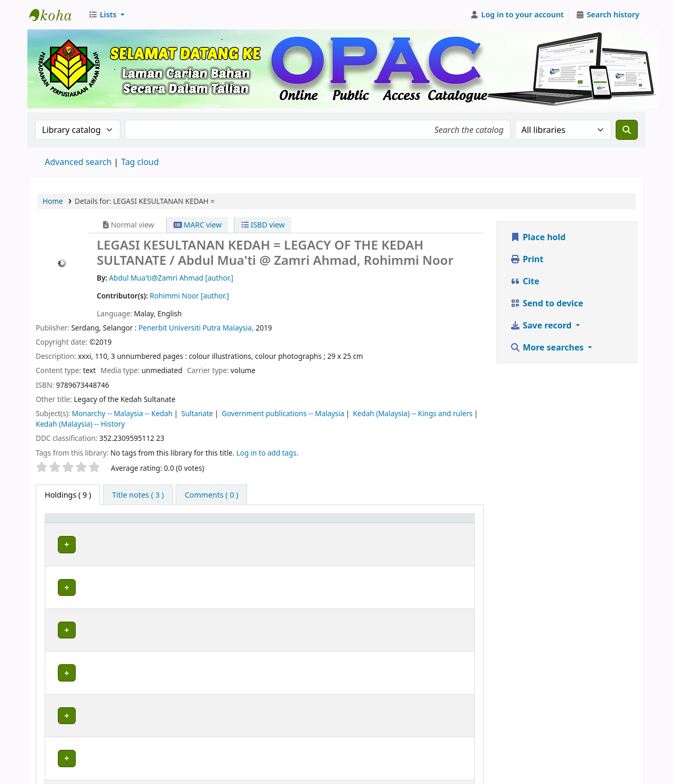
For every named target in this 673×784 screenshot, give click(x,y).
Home (53, 201)
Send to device (547, 303)
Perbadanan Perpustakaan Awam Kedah (56, 15)
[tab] (138, 495)
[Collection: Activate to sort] (235, 523)
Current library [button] (137, 523)
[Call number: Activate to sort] (342, 523)
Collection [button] (228, 523)
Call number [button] (293, 523)
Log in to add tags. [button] (267, 453)
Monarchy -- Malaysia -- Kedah (123, 413)
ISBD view (263, 225)
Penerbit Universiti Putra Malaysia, (196, 328)
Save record (542, 325)
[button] (106, 15)
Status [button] (436, 523)
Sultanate (197, 413)
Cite (525, 281)
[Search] (627, 130)
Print (527, 259)
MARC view (198, 225)
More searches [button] (548, 347)
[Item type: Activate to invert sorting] (75, 523)
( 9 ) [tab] (68, 495)
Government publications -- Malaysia (283, 413)
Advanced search (78, 162)
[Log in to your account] (517, 15)
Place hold (538, 237)
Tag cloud (140, 162)
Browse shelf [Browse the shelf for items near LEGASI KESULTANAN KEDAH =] (372, 543)
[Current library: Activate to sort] (155, 523)
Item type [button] (68, 523)
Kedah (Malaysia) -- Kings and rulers (413, 413)
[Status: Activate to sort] (447, 523)
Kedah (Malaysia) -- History (80, 424)
